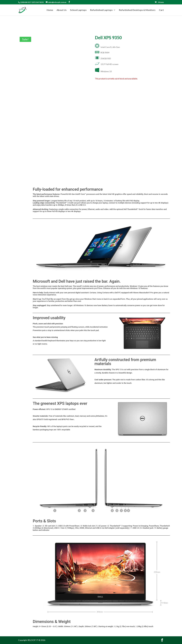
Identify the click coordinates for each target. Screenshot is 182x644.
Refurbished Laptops (101, 10)
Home (50, 10)
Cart (161, 10)
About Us (62, 10)
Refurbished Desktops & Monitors (137, 10)
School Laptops (78, 10)
